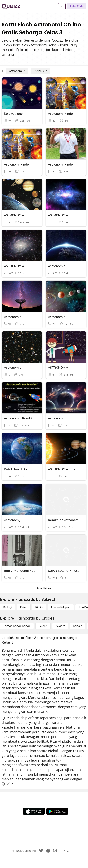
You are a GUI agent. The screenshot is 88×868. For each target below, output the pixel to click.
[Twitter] (41, 851)
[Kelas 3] (41, 71)
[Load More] (44, 588)
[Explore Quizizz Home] (11, 6)
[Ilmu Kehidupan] (61, 607)
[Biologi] (8, 607)
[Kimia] (39, 607)
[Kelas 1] (43, 626)
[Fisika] (24, 607)
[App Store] (34, 811)
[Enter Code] (77, 6)
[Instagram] (55, 851)
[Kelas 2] (60, 626)
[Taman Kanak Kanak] (17, 626)
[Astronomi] (17, 71)
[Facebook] (48, 851)
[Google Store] (57, 811)
